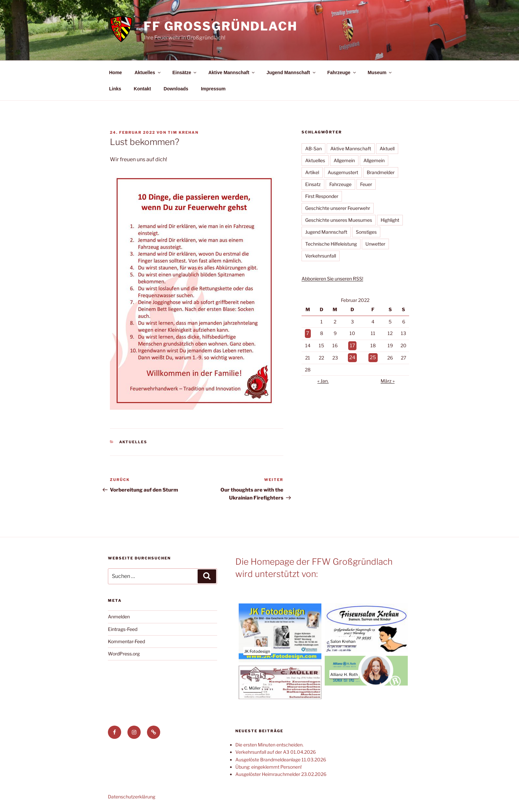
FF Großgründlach (221, 26)
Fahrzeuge (342, 72)
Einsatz (313, 184)
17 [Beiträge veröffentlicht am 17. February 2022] (353, 344)
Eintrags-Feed (123, 629)
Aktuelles (148, 72)
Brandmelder (381, 172)
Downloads (176, 89)
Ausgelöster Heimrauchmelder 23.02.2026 (281, 774)
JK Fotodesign (257, 651)
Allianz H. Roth (344, 674)
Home (116, 72)
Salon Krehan (343, 641)
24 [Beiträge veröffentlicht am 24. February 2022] (353, 356)
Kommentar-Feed (126, 641)
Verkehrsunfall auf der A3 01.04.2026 (276, 752)
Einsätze (185, 72)
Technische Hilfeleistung (331, 244)
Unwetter (375, 244)
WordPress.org (124, 654)
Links (115, 89)
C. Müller (253, 688)
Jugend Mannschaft (291, 72)
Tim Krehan (183, 132)
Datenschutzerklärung (132, 797)
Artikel (312, 172)
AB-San (313, 148)
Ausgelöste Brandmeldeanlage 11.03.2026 (281, 760)
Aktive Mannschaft (232, 72)
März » (388, 379)
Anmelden (119, 617)
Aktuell (387, 148)
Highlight (390, 220)
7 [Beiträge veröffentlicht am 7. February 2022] (307, 333)
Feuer (366, 184)
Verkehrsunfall (321, 256)
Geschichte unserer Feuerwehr (338, 208)
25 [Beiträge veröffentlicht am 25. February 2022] (373, 356)
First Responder (322, 196)
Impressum (213, 89)
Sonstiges (366, 232)
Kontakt (142, 89)
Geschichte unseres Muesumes (339, 220)
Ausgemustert (343, 172)
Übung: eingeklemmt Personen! (268, 767)
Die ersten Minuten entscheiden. (269, 745)
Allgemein (344, 160)
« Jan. (323, 379)
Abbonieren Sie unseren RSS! (332, 279)
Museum (380, 72)
